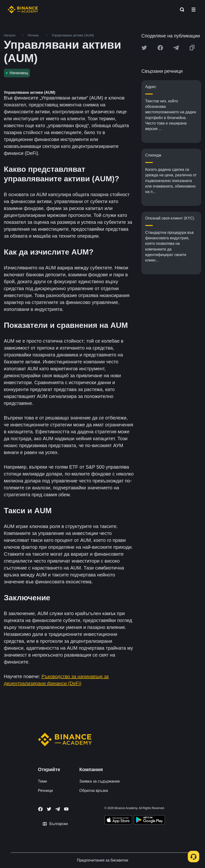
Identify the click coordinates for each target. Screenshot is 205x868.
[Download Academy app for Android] (149, 821)
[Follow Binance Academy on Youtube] (66, 809)
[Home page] (23, 10)
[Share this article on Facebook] (160, 48)
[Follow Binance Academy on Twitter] (49, 809)
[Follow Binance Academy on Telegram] (58, 809)
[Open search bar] (181, 10)
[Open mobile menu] (194, 10)
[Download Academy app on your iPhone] (118, 821)
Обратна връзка (94, 791)
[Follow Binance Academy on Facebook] (40, 809)
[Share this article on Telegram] (176, 48)
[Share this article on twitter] (144, 48)
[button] (194, 10)
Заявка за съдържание (100, 781)
